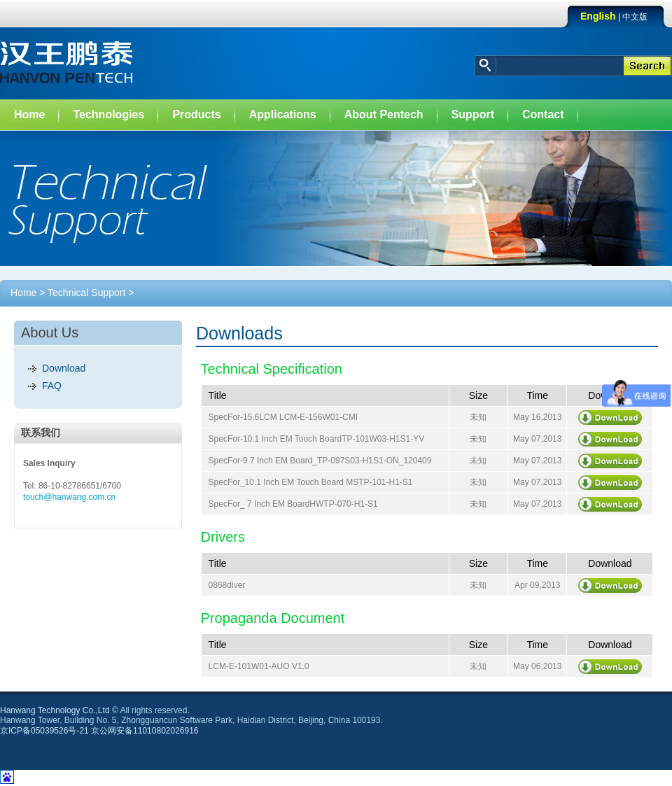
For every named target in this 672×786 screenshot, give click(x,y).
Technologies (108, 114)
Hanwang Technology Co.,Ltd (55, 710)
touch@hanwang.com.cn (69, 497)
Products (196, 114)
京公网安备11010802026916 (145, 731)
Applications (283, 114)
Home (29, 114)
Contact (543, 114)
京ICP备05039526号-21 (44, 731)
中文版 (635, 17)
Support (473, 114)
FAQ (52, 386)
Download (64, 368)
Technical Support (86, 293)
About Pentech (384, 114)
